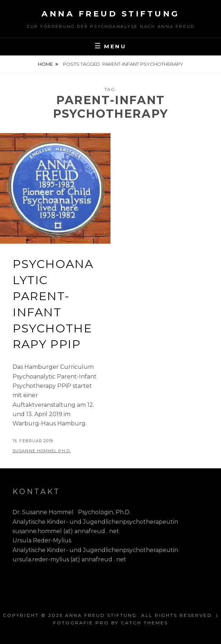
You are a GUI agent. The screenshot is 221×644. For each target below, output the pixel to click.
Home (45, 64)
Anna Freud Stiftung (111, 14)
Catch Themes (144, 623)
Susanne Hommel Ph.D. (42, 451)
